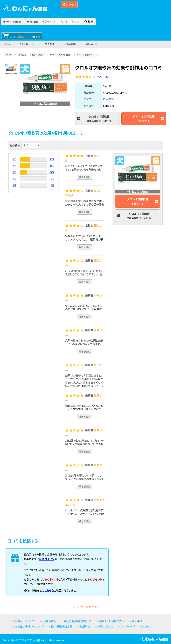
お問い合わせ (91, 44)
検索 (89, 22)
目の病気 (22, 55)
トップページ (127, 626)
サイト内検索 (12, 22)
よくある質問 (69, 44)
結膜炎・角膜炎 (38, 55)
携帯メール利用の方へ (111, 621)
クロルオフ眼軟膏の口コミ (87, 55)
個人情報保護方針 (62, 626)
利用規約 (85, 626)
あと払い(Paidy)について (29, 626)
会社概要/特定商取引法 (77, 621)
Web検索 (31, 22)
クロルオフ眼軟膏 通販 (60, 55)
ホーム (8, 44)
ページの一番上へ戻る (85, 607)
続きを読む (85, 177)
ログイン (69, 4)
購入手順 (50, 44)
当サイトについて (28, 44)
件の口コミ (101, 77)
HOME (9, 55)
